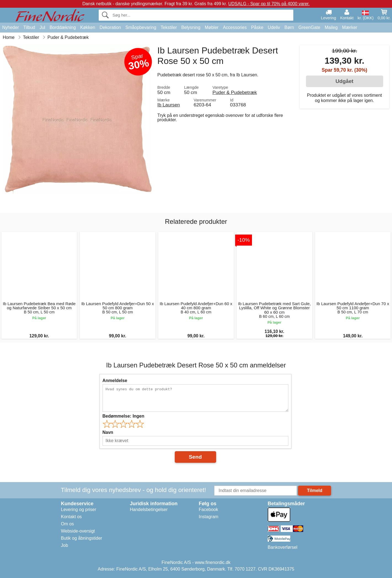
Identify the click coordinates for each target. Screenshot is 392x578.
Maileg (331, 27)
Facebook (208, 510)
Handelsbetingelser (149, 510)
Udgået (344, 81)
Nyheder (10, 27)
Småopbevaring (141, 27)
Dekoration (110, 27)
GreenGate (309, 27)
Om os (67, 524)
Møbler (212, 27)
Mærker (350, 27)
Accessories (235, 27)
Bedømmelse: (123, 416)
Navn (108, 432)
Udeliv (274, 27)
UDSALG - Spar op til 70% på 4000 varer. (269, 4)
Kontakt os (71, 517)
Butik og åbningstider (81, 538)
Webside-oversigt (78, 531)
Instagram (209, 517)
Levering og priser (79, 510)
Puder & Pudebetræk (235, 92)
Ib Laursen (169, 105)
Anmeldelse (115, 381)
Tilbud (29, 27)
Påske (257, 27)
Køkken (88, 27)
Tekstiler (169, 27)
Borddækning (63, 27)
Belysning (191, 27)
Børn (289, 27)
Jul (42, 27)
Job (65, 545)
